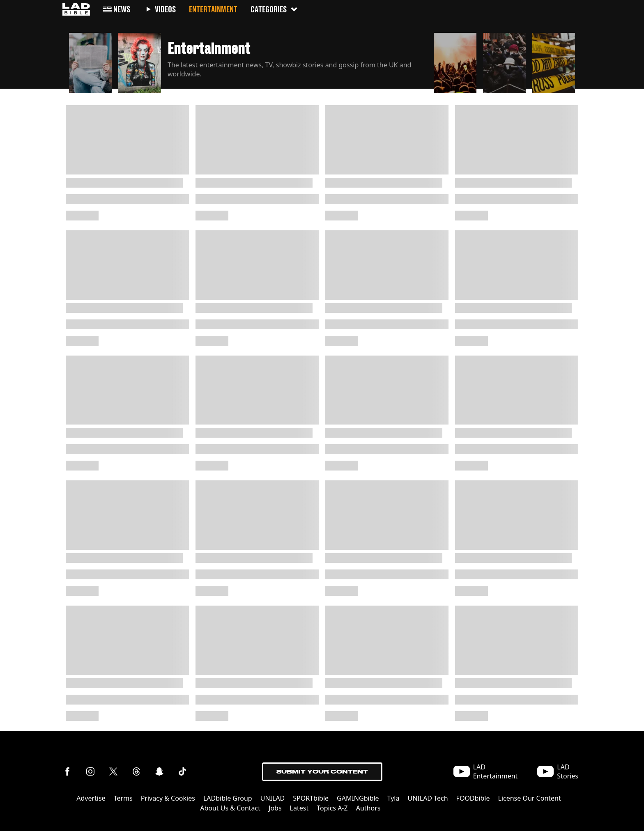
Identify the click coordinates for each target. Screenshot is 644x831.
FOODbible (473, 798)
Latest (299, 808)
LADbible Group (228, 798)
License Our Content (530, 798)
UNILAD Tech (428, 798)
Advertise (91, 798)
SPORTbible (311, 798)
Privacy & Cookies (168, 798)
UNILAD (273, 798)
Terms (123, 798)
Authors (368, 808)
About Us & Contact (230, 808)
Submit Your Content (322, 772)
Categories (274, 9)
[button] (90, 61)
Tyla (393, 798)
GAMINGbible (358, 798)
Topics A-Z (332, 808)
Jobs (275, 808)
